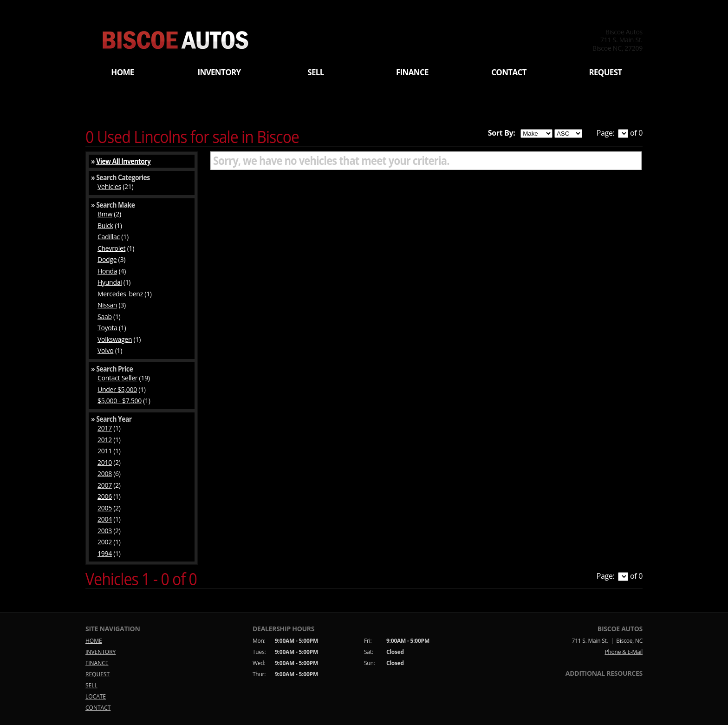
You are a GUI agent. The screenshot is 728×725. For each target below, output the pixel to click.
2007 (105, 485)
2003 (105, 531)
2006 (105, 496)
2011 (105, 451)
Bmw (105, 214)
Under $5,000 (117, 389)
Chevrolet (111, 248)
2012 (105, 440)
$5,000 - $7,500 (120, 401)
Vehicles (109, 186)
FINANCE (412, 72)
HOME (122, 72)
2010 (105, 462)
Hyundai (110, 282)
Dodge (107, 259)
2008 (105, 474)
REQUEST (605, 72)
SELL (315, 72)
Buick (105, 225)
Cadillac (109, 237)
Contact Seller (117, 378)
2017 (105, 428)
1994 (105, 553)
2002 (105, 542)
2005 (105, 508)
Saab (105, 317)
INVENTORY (219, 72)
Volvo (105, 350)
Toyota (107, 328)
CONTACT (509, 72)
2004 (105, 519)
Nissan (107, 305)
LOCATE (96, 696)
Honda (107, 271)
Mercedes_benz (120, 294)
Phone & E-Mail (624, 652)
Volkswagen (115, 339)
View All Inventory (123, 161)
